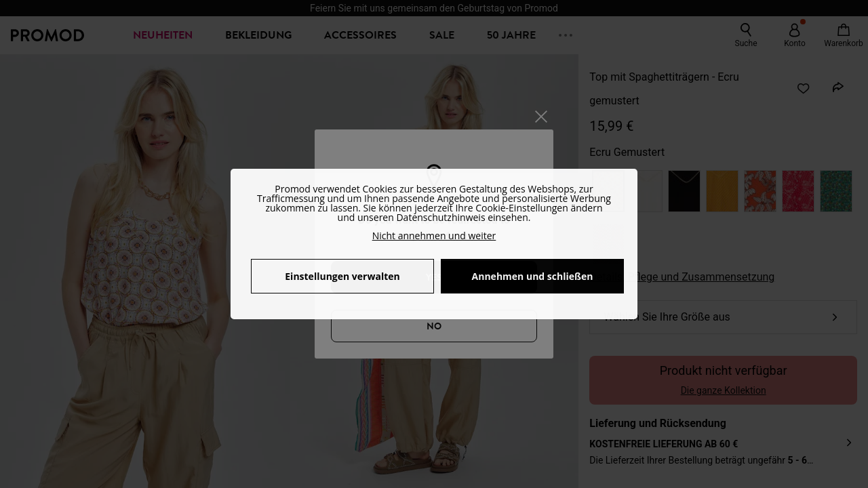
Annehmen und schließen (533, 276)
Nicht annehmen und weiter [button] (434, 236)
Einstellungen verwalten (342, 276)
